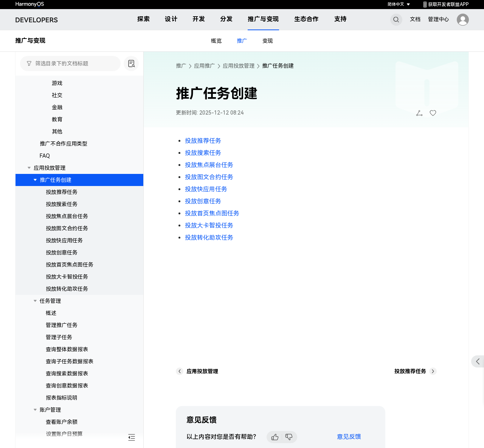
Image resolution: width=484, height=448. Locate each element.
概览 (216, 41)
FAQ (45, 156)
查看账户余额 (62, 422)
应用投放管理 (50, 168)
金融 (57, 107)
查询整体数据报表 (67, 349)
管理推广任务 (62, 325)
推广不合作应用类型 (64, 144)
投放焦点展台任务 (67, 216)
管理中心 (439, 19)
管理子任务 (59, 337)
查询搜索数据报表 (67, 374)
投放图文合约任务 (67, 228)
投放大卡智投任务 (67, 277)
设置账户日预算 (64, 434)
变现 (268, 41)
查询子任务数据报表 (70, 361)
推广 (242, 41)
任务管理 (50, 301)
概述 (51, 313)
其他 (57, 132)
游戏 (57, 83)
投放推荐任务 (62, 192)
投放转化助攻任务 (67, 289)
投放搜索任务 (62, 204)
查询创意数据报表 (67, 386)
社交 (57, 95)
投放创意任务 (62, 253)
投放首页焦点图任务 (70, 265)
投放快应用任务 (64, 240)
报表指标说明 (62, 398)
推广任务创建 (56, 180)
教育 (57, 119)
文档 (415, 19)
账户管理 (50, 410)
